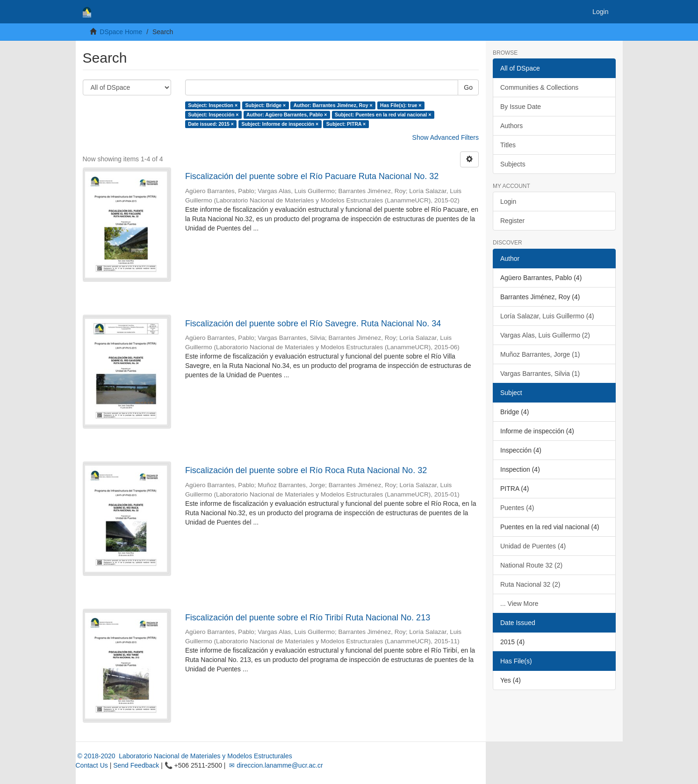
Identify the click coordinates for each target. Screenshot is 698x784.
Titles (508, 145)
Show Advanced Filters (446, 137)
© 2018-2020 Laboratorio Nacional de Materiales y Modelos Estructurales (184, 756)
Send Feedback (136, 765)
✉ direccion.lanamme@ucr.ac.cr (275, 765)
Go (468, 87)
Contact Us (92, 765)
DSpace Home (121, 32)
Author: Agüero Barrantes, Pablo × (287, 115)
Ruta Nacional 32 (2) (530, 584)
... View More (519, 604)
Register (512, 221)
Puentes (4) (517, 508)
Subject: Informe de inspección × (280, 124)
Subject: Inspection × (213, 105)
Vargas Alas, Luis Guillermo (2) (545, 335)
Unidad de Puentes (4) (533, 546)
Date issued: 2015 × (211, 124)
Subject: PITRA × (346, 124)
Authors (511, 126)
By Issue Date (521, 107)
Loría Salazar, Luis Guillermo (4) (547, 316)
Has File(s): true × (401, 105)
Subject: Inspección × (213, 115)
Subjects (513, 164)
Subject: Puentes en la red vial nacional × (383, 115)
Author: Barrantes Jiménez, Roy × (333, 105)
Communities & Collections (539, 87)
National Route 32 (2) (531, 565)
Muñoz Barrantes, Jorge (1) (540, 354)
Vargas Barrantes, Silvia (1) (540, 374)
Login (508, 201)
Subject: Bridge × (266, 105)
